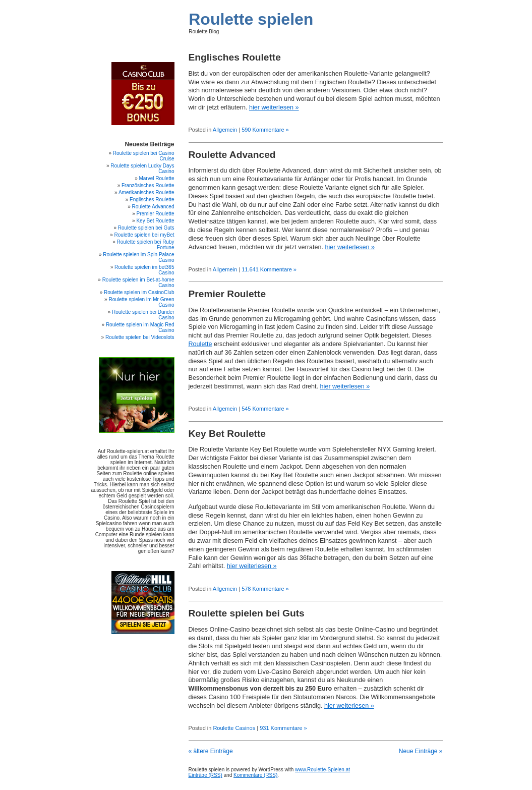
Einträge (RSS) (205, 775)
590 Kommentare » (265, 130)
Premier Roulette (227, 294)
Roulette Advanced (232, 155)
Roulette (200, 344)
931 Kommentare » (283, 728)
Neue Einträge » (421, 751)
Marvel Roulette (156, 178)
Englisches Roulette (235, 57)
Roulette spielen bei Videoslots (140, 337)
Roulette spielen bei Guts (247, 613)
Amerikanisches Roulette (146, 192)
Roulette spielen (251, 19)
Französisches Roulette (148, 185)
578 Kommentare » (265, 589)
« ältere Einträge (211, 751)
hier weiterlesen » (274, 107)
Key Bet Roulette (227, 434)
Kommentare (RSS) (255, 775)
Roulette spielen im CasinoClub (139, 292)
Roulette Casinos (234, 728)
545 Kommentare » (265, 409)
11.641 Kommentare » (269, 269)
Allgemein (225, 130)
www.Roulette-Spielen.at (322, 770)
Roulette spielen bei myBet (144, 235)
